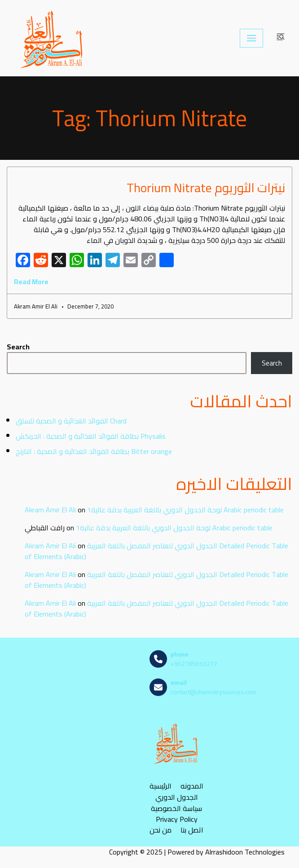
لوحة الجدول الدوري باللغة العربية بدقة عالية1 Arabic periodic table (185, 510)
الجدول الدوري (177, 797)
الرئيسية (160, 786)
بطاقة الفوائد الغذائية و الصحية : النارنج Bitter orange (94, 451)
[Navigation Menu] (251, 38)
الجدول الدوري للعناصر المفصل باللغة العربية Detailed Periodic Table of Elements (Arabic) (156, 551)
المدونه (192, 786)
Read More (31, 282)
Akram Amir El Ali (50, 510)
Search (18, 347)
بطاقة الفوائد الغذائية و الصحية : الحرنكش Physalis (91, 436)
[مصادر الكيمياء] (53, 38)
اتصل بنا (192, 830)
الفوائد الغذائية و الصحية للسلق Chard (71, 421)
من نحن (160, 830)
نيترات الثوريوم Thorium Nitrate (206, 188)
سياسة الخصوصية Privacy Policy (176, 814)
